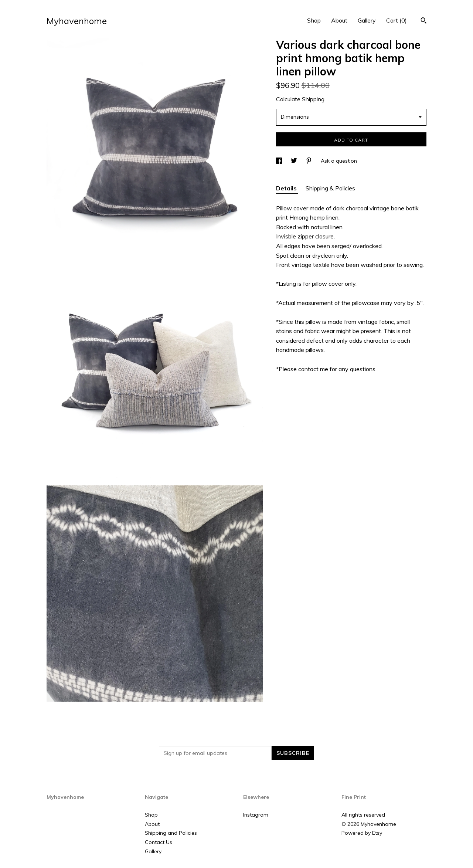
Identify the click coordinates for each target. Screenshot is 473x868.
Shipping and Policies (171, 833)
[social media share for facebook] (280, 161)
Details (287, 188)
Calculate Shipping (300, 99)
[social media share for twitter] (295, 161)
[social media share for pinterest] (310, 161)
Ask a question (339, 161)
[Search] (424, 21)
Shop (314, 20)
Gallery (367, 20)
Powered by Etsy (362, 833)
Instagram (256, 815)
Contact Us (159, 842)
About (339, 20)
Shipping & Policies (330, 188)
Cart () (397, 20)
